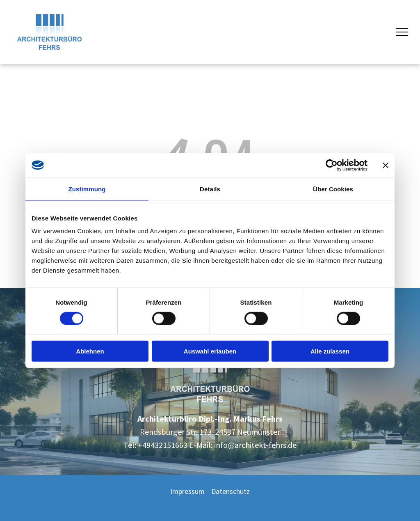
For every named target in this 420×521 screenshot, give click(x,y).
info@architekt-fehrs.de (255, 445)
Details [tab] (210, 189)
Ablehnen (90, 351)
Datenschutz (231, 491)
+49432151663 (163, 445)
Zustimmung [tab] (87, 189)
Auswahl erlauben (210, 351)
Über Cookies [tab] (333, 189)
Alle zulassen (330, 351)
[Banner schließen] (386, 165)
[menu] (402, 32)
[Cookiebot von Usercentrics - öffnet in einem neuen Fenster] (332, 165)
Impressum (187, 491)
